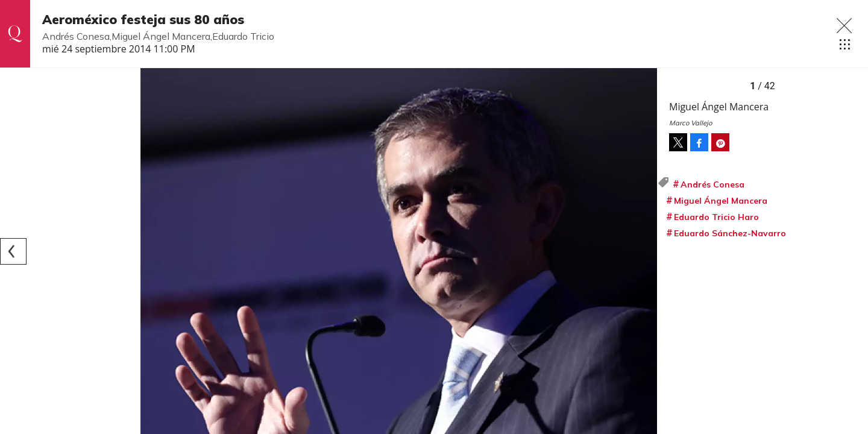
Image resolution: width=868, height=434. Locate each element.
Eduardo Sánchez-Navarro (730, 233)
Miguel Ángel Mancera (721, 201)
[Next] (644, 251)
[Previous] (13, 251)
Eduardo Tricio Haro (716, 217)
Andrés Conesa (712, 184)
